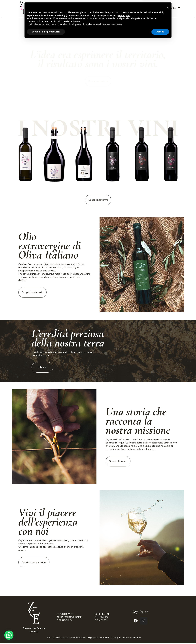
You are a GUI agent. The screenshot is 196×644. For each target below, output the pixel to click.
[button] (168, 611)
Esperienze (117, 8)
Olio (100, 8)
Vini (90, 8)
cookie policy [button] (124, 619)
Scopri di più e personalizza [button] (46, 636)
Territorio (74, 8)
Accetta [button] (160, 636)
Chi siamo (55, 8)
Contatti (148, 8)
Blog (133, 8)
